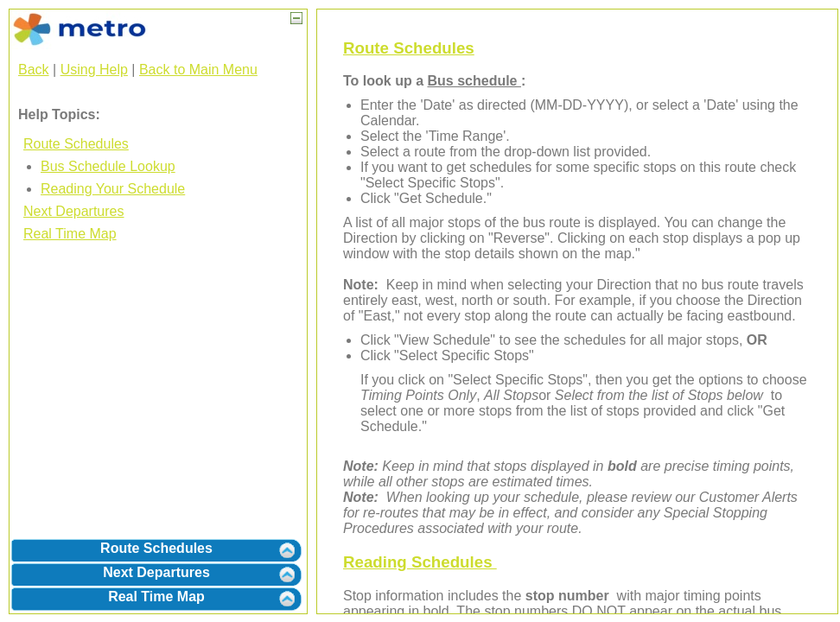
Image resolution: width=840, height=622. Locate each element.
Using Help (94, 70)
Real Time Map (70, 234)
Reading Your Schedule (113, 189)
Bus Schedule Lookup (108, 166)
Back (34, 70)
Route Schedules (76, 144)
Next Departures (74, 211)
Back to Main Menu (198, 70)
